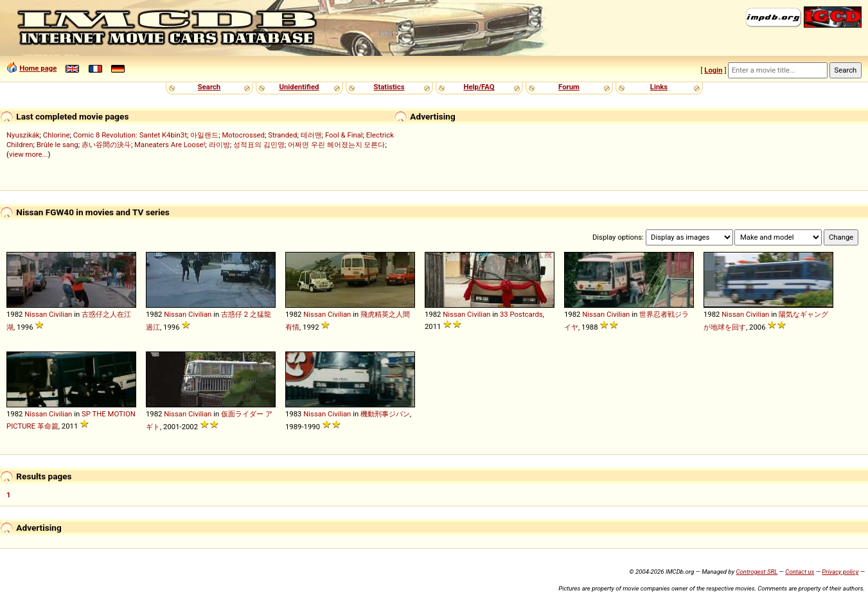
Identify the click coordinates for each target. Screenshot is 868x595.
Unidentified (299, 87)
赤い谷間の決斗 (106, 145)
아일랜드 (204, 135)
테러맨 (311, 135)
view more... (29, 154)
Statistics (389, 87)
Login (713, 70)
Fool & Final (344, 135)
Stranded (282, 135)
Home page (38, 68)
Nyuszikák (23, 135)
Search (209, 87)
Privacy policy (840, 572)
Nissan (36, 314)
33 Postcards (521, 314)
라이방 (219, 145)
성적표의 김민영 (259, 145)
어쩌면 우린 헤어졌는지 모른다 (336, 145)
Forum (569, 87)
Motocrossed (243, 135)
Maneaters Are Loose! (170, 145)
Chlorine (57, 135)
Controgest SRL (757, 572)
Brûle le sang (58, 145)
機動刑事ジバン (385, 414)
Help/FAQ (479, 87)
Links (659, 87)
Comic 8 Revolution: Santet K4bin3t (130, 135)
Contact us (800, 572)
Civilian (60, 314)
